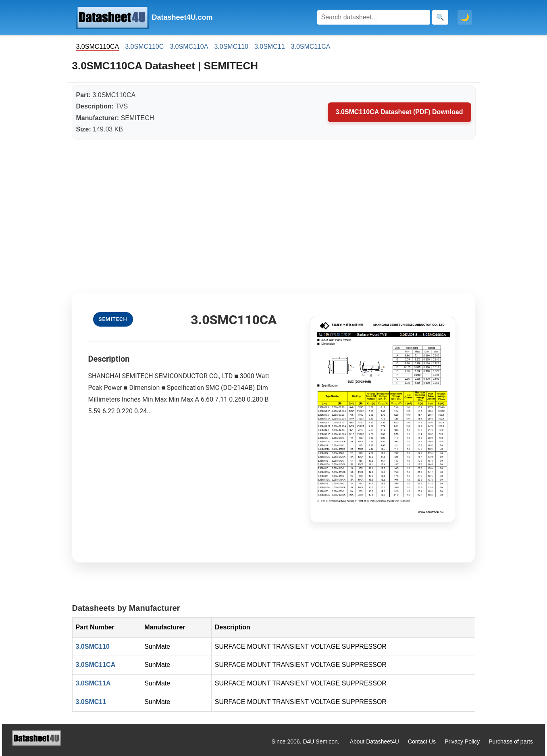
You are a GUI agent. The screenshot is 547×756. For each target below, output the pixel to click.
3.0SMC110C (144, 47)
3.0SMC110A (189, 47)
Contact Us (422, 741)
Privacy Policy (462, 741)
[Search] (374, 17)
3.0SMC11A (93, 683)
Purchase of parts (511, 741)
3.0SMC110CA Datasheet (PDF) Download (399, 112)
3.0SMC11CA (311, 47)
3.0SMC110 (231, 47)
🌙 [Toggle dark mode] (465, 17)
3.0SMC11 (270, 47)
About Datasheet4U (374, 741)
